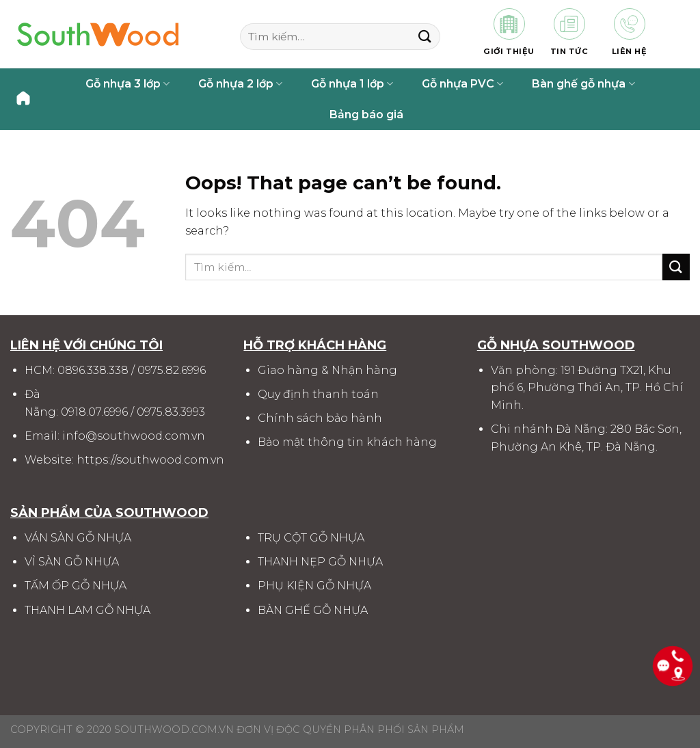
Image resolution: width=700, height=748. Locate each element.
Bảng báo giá (366, 115)
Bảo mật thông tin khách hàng (347, 442)
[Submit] (425, 37)
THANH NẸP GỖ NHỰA (320, 562)
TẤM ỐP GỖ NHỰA (76, 586)
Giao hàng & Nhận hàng (327, 370)
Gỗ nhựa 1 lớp (352, 84)
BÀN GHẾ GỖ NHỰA (313, 610)
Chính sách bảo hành (320, 418)
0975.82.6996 (172, 370)
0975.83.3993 (171, 412)
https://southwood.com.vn (150, 460)
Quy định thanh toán (318, 394)
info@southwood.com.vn (134, 436)
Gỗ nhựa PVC (462, 84)
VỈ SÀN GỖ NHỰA (72, 562)
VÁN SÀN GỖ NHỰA (78, 538)
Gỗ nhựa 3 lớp (127, 84)
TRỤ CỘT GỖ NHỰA (311, 538)
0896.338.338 (93, 370)
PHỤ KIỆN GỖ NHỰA (314, 586)
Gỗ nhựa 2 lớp (240, 84)
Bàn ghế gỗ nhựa (583, 84)
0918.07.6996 (94, 412)
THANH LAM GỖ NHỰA (87, 610)
